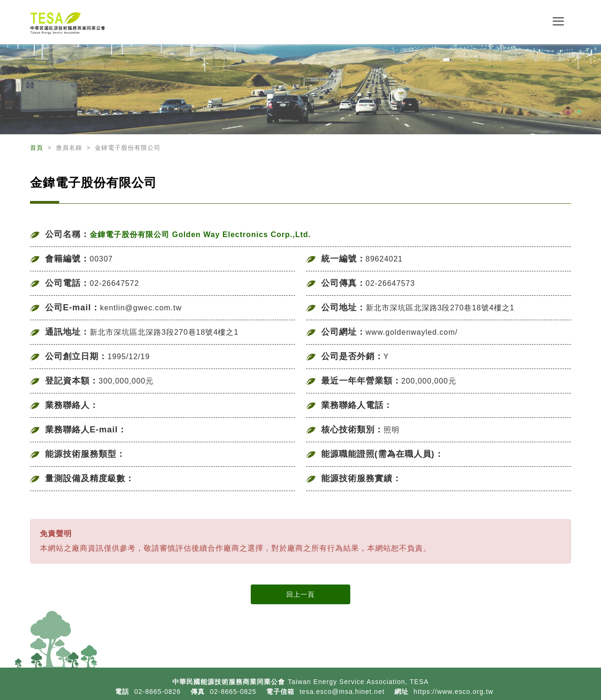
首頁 (38, 148)
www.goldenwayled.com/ (412, 332)
